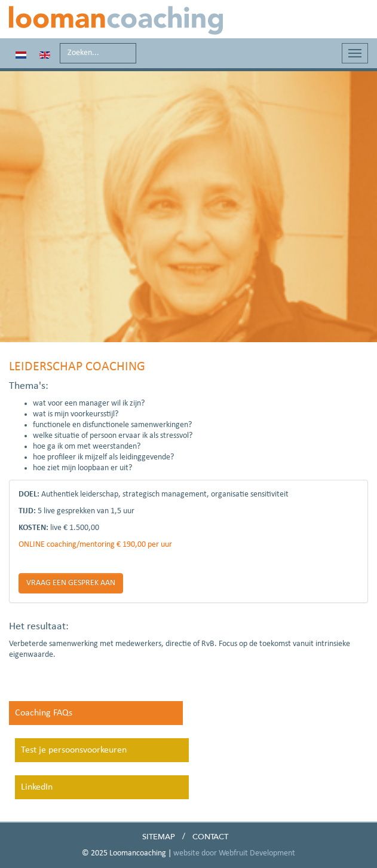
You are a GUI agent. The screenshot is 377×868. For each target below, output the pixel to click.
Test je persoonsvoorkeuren (74, 750)
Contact (210, 837)
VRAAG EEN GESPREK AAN (71, 583)
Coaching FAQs (44, 713)
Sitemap (159, 837)
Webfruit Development (257, 853)
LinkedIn (37, 787)
